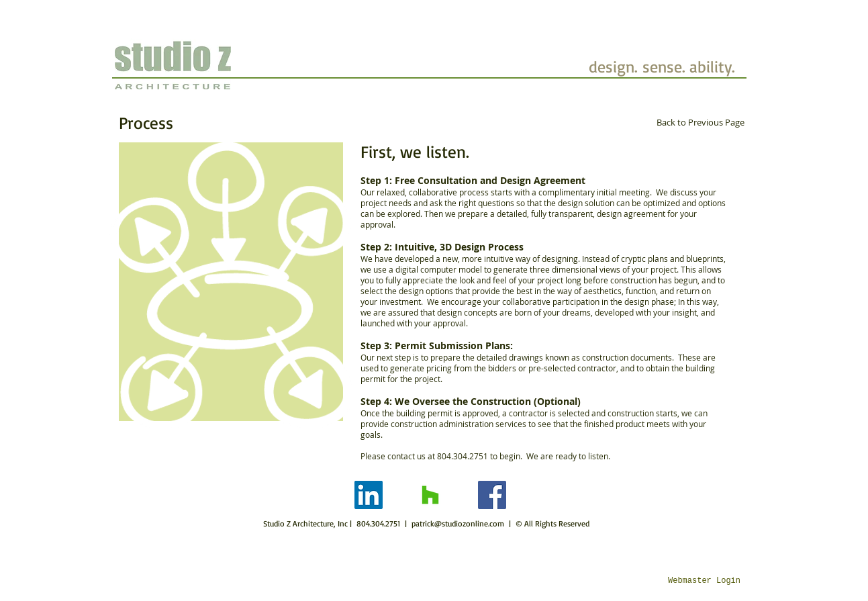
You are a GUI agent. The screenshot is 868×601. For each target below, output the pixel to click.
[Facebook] (492, 495)
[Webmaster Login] (705, 582)
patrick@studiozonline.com (458, 523)
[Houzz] (430, 495)
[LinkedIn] (369, 495)
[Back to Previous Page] (701, 122)
